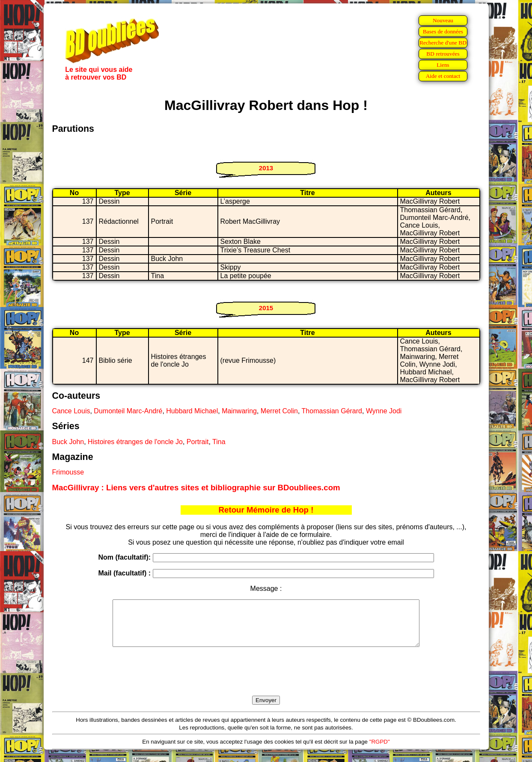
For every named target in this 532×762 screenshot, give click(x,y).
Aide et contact (443, 76)
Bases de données (443, 31)
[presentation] (266, 681)
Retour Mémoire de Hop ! (266, 510)
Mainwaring (239, 411)
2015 (266, 308)
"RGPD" (380, 751)
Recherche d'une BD (443, 43)
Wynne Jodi (384, 411)
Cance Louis (71, 411)
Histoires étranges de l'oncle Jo (135, 442)
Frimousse (68, 472)
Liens (443, 65)
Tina (219, 442)
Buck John (68, 442)
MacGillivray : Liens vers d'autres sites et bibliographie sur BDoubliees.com (196, 488)
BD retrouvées (443, 54)
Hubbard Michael (192, 411)
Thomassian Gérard (332, 411)
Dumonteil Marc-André (128, 411)
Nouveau (443, 20)
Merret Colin (279, 411)
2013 (266, 168)
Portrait (198, 442)
